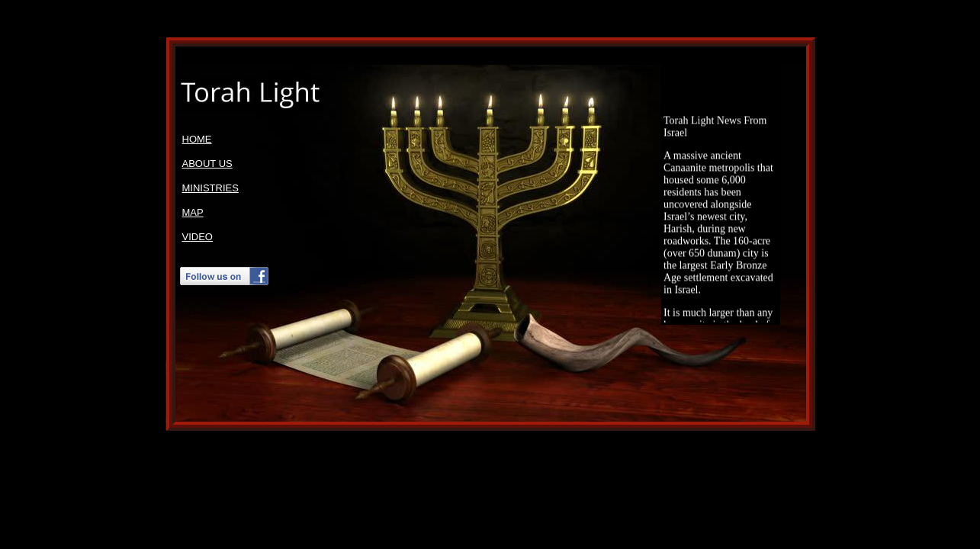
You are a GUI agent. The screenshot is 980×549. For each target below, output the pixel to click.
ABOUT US (207, 164)
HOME (197, 139)
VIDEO (198, 237)
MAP (193, 212)
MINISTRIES (210, 188)
